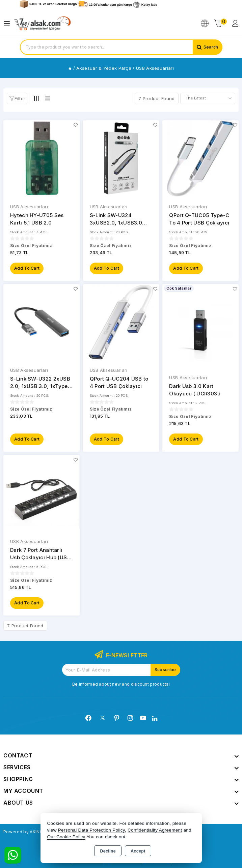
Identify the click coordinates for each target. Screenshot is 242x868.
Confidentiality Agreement (155, 830)
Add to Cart (27, 268)
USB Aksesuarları (29, 207)
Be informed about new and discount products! (121, 684)
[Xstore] (43, 23)
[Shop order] (208, 98)
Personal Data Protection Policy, (92, 830)
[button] (17, 98)
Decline (108, 851)
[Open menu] (9, 23)
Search (211, 47)
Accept (138, 851)
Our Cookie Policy (66, 837)
